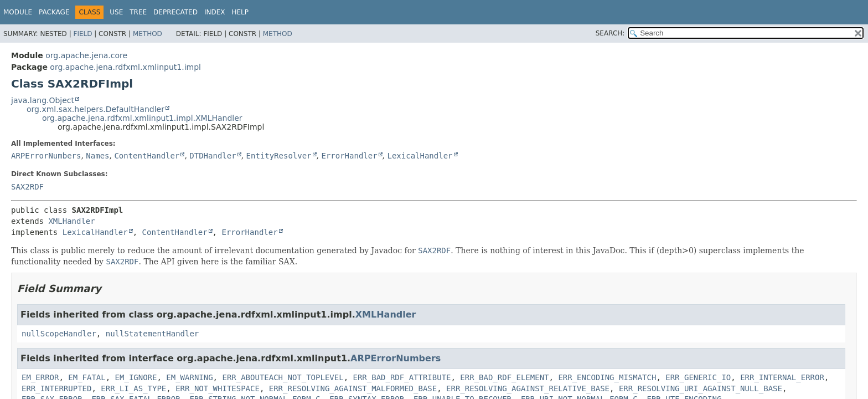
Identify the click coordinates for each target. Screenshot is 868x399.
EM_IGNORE (136, 377)
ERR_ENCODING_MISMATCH (607, 377)
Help (240, 12)
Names (97, 156)
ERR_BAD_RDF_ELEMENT (504, 377)
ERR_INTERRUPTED (56, 388)
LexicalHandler (420, 156)
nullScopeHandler (59, 334)
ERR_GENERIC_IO (698, 377)
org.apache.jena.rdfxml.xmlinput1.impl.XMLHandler (142, 118)
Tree (138, 12)
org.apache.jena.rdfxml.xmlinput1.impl (125, 67)
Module (18, 12)
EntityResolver (279, 156)
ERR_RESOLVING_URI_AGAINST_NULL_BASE (701, 388)
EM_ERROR (40, 377)
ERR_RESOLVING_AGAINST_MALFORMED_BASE (353, 388)
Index (215, 12)
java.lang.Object (43, 100)
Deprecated (175, 12)
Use (116, 12)
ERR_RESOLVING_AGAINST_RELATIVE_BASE (528, 388)
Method (148, 34)
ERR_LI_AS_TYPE (133, 388)
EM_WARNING (189, 377)
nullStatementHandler (153, 334)
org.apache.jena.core (86, 55)
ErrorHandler (349, 156)
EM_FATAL (87, 377)
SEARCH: (610, 33)
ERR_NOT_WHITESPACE (218, 388)
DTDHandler (213, 156)
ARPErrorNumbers (46, 156)
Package (54, 12)
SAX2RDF (27, 187)
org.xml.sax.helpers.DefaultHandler (95, 109)
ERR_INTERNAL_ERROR (782, 377)
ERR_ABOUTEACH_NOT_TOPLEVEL (283, 377)
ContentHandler (147, 156)
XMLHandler (71, 221)
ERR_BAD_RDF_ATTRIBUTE (402, 377)
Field (82, 34)
